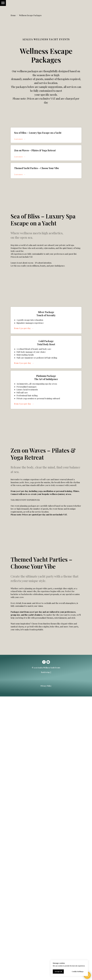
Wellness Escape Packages (30, 15)
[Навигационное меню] (3, 3)
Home (13, 15)
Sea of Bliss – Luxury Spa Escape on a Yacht (38, 133)
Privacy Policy (46, 686)
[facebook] (44, 662)
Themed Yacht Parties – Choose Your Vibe (37, 168)
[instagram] (48, 662)
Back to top (46, 672)
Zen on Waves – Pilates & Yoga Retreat (35, 150)
